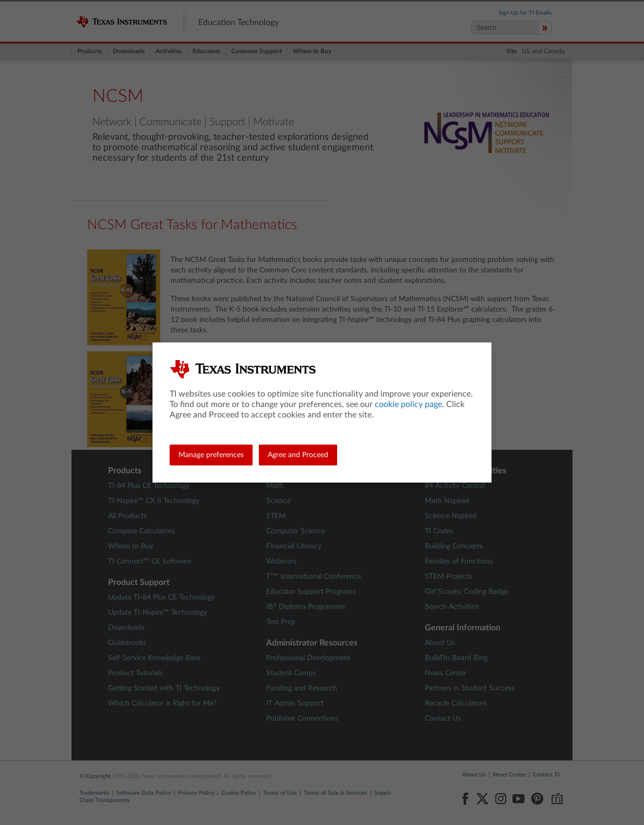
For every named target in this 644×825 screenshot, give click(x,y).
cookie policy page (408, 404)
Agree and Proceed (298, 455)
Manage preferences (211, 455)
